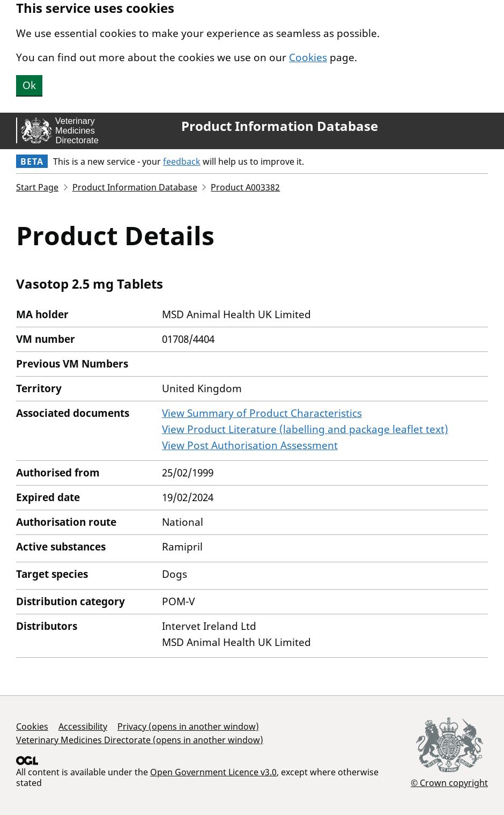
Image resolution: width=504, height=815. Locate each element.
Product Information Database (280, 126)
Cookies (308, 57)
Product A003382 (245, 187)
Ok (29, 85)
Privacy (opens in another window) (188, 726)
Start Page (37, 187)
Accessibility (83, 726)
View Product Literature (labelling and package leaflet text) (305, 429)
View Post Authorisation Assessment (250, 445)
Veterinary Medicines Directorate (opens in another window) (140, 740)
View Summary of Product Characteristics (262, 413)
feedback (182, 161)
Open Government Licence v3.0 (213, 772)
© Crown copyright (449, 783)
